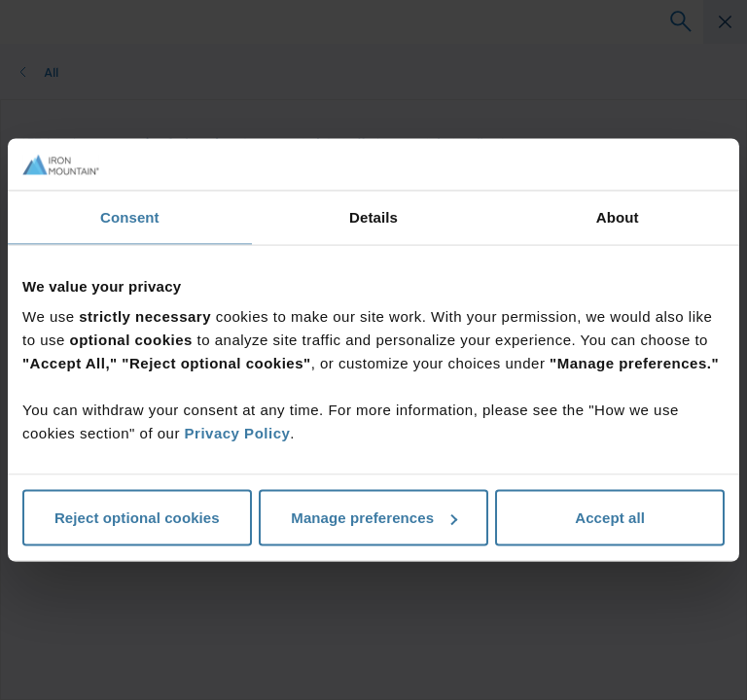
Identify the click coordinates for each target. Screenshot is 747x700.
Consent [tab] (130, 216)
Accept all (610, 518)
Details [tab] (373, 216)
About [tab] (618, 216)
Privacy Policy (238, 433)
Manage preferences (374, 518)
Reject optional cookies (137, 518)
